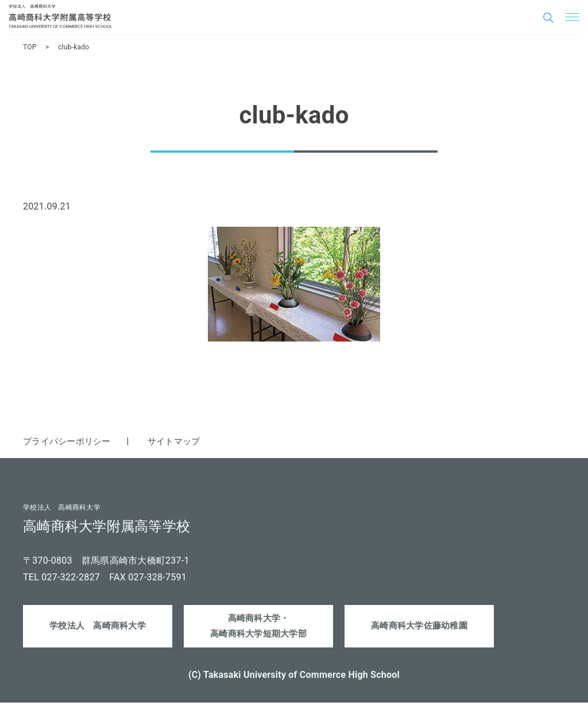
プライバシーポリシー (70, 441)
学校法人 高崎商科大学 (98, 628)
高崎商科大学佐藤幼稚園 (419, 628)
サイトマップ (181, 441)
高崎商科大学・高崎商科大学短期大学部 (259, 628)
